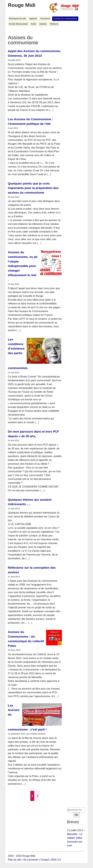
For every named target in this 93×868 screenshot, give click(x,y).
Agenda (33, 19)
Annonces (45, 19)
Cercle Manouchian (18, 24)
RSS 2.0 (56, 860)
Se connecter (31, 860)
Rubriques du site (17, 19)
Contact (45, 860)
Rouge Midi (22, 5)
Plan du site (15, 860)
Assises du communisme (65, 19)
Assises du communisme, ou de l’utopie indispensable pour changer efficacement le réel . (23, 266)
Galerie (43, 24)
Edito (34, 24)
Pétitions (54, 24)
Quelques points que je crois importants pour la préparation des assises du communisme (33, 188)
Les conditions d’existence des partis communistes (18, 354)
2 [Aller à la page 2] (38, 796)
